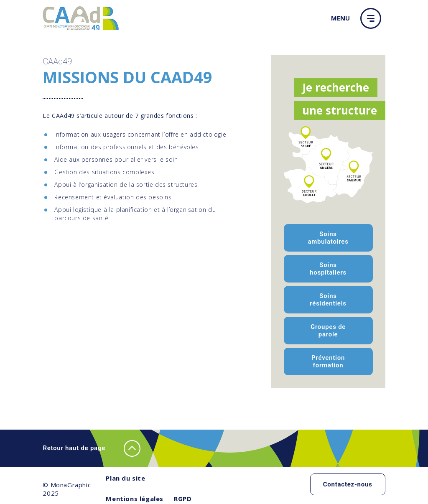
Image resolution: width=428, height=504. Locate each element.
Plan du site (125, 478)
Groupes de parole (328, 331)
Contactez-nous (348, 484)
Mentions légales (135, 499)
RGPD (183, 499)
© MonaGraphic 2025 (67, 489)
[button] (373, 18)
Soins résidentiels (328, 300)
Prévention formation (328, 361)
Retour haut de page (92, 448)
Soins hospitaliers (328, 269)
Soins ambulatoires (328, 238)
